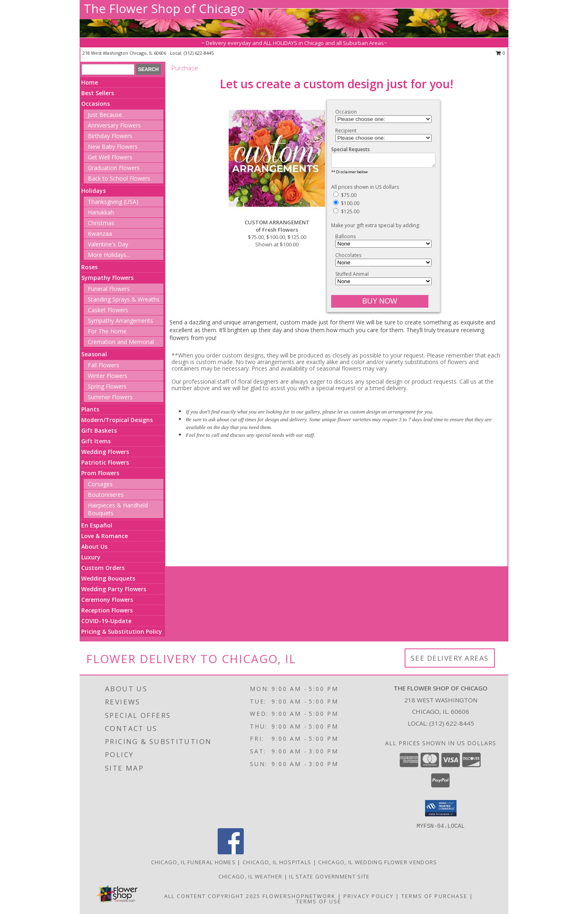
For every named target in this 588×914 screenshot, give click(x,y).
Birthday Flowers (110, 136)
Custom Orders (103, 568)
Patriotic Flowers (105, 462)
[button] (441, 808)
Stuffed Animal (352, 276)
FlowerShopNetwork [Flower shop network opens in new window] (299, 896)
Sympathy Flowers (107, 278)
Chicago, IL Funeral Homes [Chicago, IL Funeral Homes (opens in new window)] (194, 862)
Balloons (345, 239)
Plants (90, 409)
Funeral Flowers (109, 289)
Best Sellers (98, 93)
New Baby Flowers (113, 146)
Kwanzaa (100, 234)
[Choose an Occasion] (383, 119)
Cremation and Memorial (121, 342)
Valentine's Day (108, 244)
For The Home (107, 331)
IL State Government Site (329, 876)
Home (90, 82)
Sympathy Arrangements (120, 321)
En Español (97, 525)
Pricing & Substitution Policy (122, 631)
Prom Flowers (100, 473)
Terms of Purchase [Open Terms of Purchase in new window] (434, 896)
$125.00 (346, 214)
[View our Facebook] (231, 852)
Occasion (346, 112)
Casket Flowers (108, 310)
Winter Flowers (108, 376)
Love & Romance (105, 536)
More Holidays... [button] (109, 255)
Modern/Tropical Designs (117, 420)
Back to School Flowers (119, 178)
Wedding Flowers (105, 452)
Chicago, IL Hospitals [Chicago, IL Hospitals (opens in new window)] (277, 862)
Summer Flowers (110, 397)
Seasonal (94, 354)
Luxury (91, 557)
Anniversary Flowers (114, 125)
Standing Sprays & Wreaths (124, 299)
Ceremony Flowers (107, 600)
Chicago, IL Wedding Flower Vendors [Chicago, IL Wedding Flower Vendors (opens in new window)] (378, 862)
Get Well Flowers (110, 157)
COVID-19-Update (106, 621)
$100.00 (346, 206)
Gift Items (96, 441)
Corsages (100, 484)
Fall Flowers (104, 365)
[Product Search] (108, 69)
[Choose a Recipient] (383, 138)
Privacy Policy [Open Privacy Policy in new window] (369, 896)
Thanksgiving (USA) (113, 202)
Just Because (105, 115)
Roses (89, 267)
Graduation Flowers (114, 168)
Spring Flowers (107, 386)
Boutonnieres (106, 495)
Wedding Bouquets (108, 578)
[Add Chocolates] (383, 265)
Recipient (346, 131)
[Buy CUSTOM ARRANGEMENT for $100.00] (380, 304)
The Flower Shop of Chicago (164, 8)
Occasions (96, 104)
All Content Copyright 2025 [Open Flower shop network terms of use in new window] (212, 896)
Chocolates (348, 258)
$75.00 (345, 198)
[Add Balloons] (383, 246)
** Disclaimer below (349, 174)
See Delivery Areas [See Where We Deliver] (450, 658)
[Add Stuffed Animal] (383, 284)
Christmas (101, 223)
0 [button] (500, 53)
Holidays (94, 191)
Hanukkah (101, 212)
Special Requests (351, 149)
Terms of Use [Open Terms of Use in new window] (319, 901)
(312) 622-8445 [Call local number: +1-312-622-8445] (199, 53)
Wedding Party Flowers (114, 589)
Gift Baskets (99, 430)
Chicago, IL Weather (251, 876)
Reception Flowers (107, 610)
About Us (94, 546)
